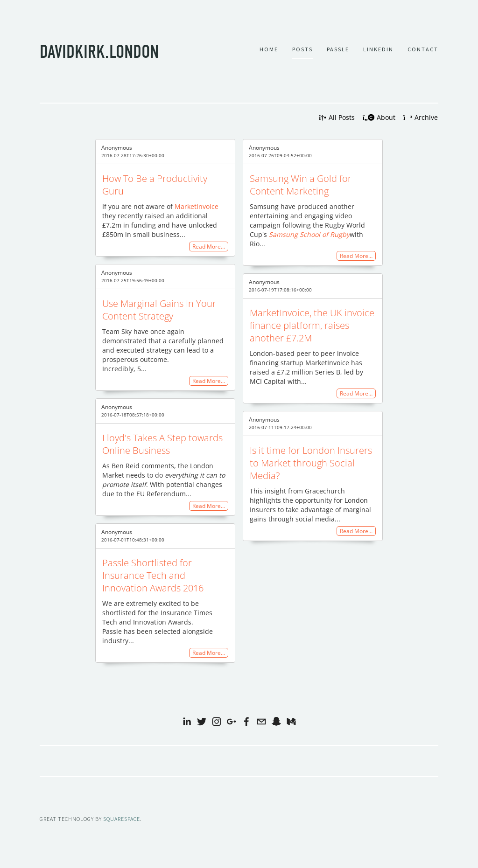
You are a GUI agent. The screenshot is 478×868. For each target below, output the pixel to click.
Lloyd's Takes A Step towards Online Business (162, 444)
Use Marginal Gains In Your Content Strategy (159, 309)
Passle (338, 48)
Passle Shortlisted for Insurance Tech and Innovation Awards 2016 (153, 575)
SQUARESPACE (122, 818)
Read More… (209, 246)
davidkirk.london (99, 51)
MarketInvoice (196, 206)
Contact (423, 48)
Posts (302, 48)
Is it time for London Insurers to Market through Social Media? (311, 462)
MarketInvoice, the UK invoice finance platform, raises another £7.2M (312, 325)
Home (269, 48)
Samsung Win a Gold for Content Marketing (301, 184)
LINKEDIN (378, 48)
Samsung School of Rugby (309, 234)
